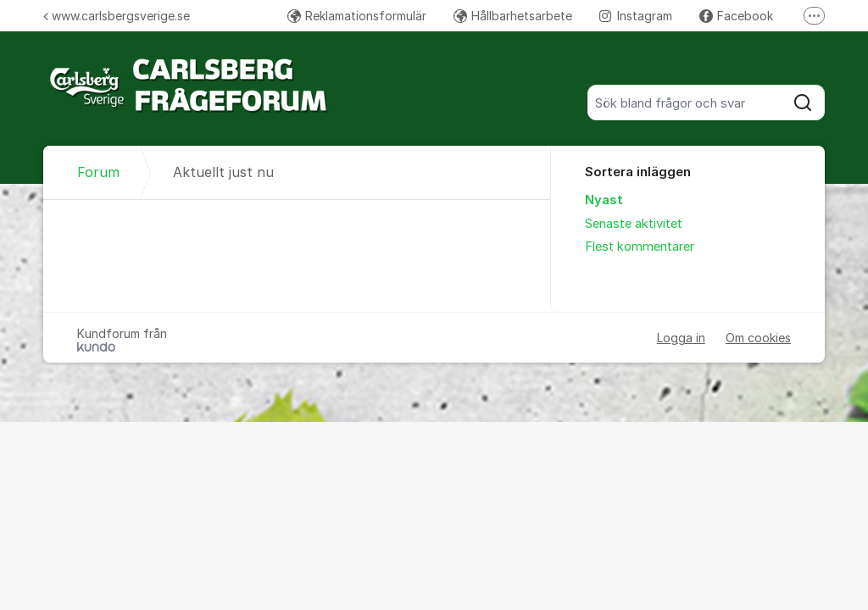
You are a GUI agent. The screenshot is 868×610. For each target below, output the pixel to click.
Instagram (636, 16)
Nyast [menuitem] (604, 200)
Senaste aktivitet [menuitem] (634, 224)
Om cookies (758, 338)
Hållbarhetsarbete (513, 16)
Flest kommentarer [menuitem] (640, 247)
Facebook (736, 16)
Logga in (681, 338)
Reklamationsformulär (357, 16)
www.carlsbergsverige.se (117, 16)
